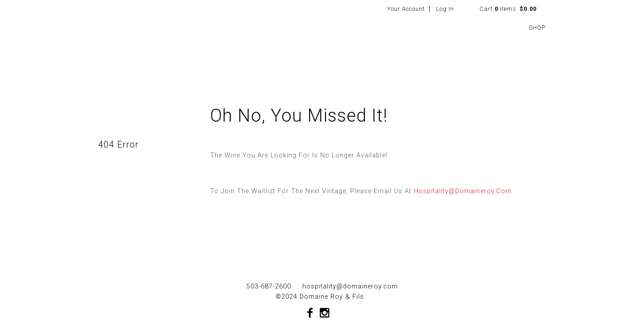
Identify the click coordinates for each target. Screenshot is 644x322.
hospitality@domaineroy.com (463, 191)
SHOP (537, 28)
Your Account (406, 9)
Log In (445, 9)
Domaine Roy (156, 33)
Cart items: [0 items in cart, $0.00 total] (508, 9)
